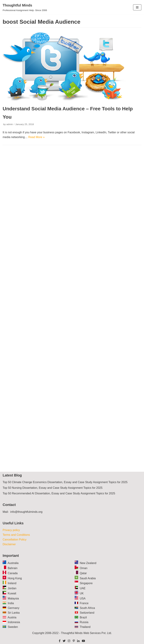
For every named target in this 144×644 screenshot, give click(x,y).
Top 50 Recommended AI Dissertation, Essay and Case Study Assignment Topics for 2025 (59, 493)
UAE (83, 588)
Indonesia (14, 622)
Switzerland (87, 613)
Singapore (86, 583)
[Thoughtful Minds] (25, 7)
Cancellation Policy (15, 540)
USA (83, 598)
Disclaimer (9, 544)
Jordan (12, 588)
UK (82, 593)
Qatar (83, 573)
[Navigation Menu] (137, 7)
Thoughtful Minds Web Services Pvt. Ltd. (86, 633)
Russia (84, 622)
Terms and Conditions (16, 535)
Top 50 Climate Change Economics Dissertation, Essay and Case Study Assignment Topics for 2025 (65, 482)
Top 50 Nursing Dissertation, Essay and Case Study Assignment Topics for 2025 (53, 488)
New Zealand (88, 563)
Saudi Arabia (88, 578)
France (84, 603)
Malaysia (13, 598)
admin (10, 124)
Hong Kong (15, 578)
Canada (13, 573)
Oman (84, 568)
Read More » (37, 137)
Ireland (12, 583)
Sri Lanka (14, 613)
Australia (13, 563)
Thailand (85, 627)
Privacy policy (11, 530)
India (11, 603)
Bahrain (13, 568)
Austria (12, 617)
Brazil (83, 617)
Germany (14, 608)
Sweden (13, 627)
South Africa (87, 608)
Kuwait (12, 593)
